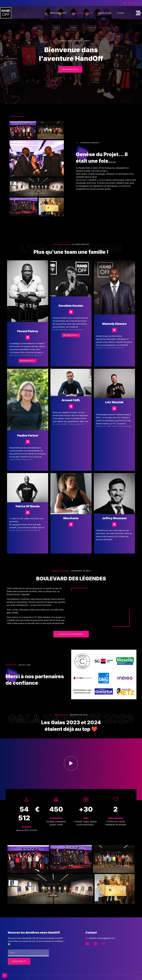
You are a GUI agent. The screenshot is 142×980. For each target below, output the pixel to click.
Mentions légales (77, 975)
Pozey (63, 975)
